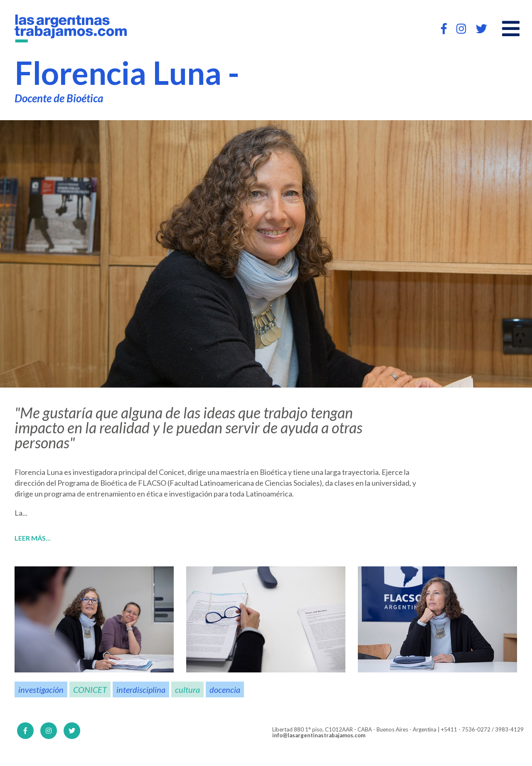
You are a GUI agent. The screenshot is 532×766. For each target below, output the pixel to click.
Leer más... (33, 538)
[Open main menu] (511, 29)
